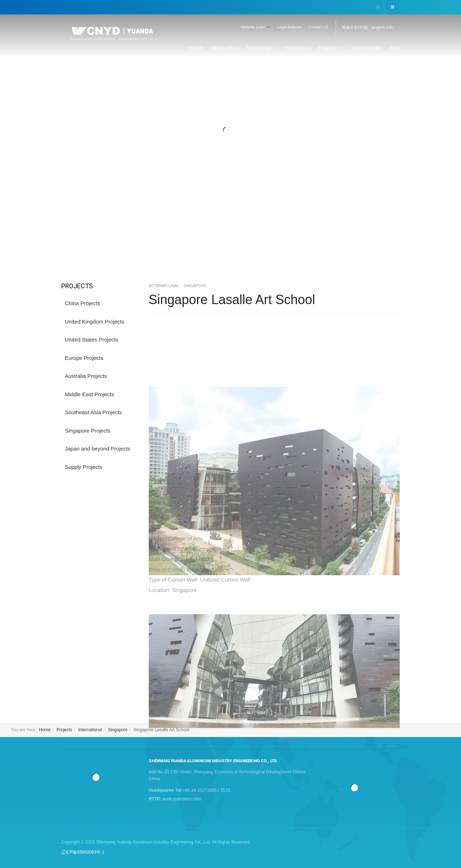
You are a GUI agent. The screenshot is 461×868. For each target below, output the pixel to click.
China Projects (82, 303)
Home (196, 48)
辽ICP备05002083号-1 (83, 852)
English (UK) (383, 27)
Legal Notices (289, 27)
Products (297, 48)
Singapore (118, 730)
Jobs (394, 48)
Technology (261, 48)
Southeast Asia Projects (93, 412)
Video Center (366, 48)
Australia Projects (86, 376)
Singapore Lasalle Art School (232, 300)
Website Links (255, 27)
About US (224, 48)
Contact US (318, 27)
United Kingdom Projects (95, 322)
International (90, 730)
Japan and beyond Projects (98, 449)
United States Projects (91, 340)
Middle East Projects (89, 394)
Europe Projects (84, 358)
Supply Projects (84, 467)
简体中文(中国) (355, 27)
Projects (330, 48)
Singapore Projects (88, 431)
